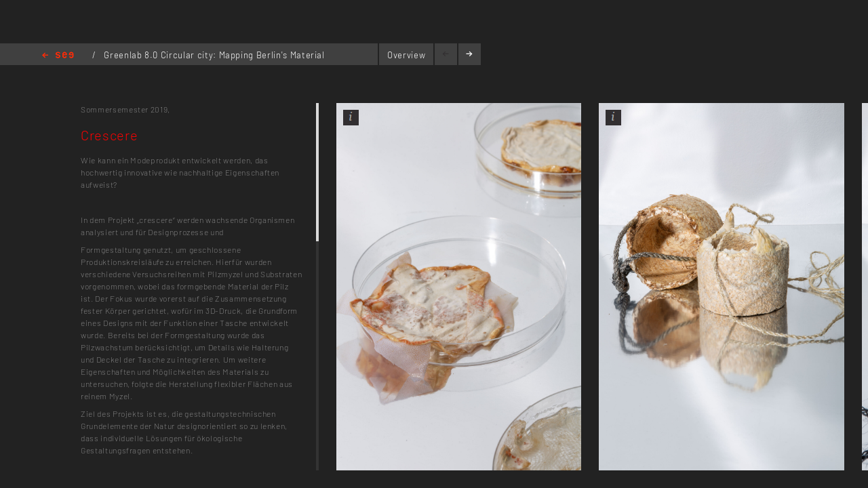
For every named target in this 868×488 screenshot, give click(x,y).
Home (58, 56)
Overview (406, 55)
